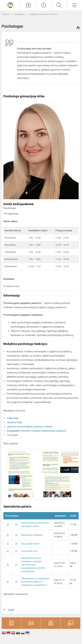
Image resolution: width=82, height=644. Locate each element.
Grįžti (11, 610)
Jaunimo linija (14, 422)
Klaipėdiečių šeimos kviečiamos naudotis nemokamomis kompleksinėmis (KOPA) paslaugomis (33, 565)
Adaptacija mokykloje (32, 535)
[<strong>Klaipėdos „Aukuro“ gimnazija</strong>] (10, 5)
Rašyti (16, 286)
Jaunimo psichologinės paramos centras (30, 427)
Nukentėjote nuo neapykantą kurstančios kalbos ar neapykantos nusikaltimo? (35, 582)
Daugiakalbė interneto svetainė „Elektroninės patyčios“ (37, 431)
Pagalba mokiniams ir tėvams (44, 14)
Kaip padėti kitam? (30, 544)
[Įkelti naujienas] (28, 5)
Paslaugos (19, 14)
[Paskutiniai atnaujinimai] (44, 5)
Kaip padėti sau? (30, 551)
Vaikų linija (13, 418)
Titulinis (6, 14)
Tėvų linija (12, 435)
